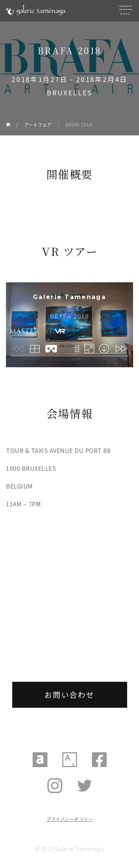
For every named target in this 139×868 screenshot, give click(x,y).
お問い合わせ (69, 695)
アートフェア (38, 124)
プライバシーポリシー (69, 819)
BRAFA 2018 (79, 124)
